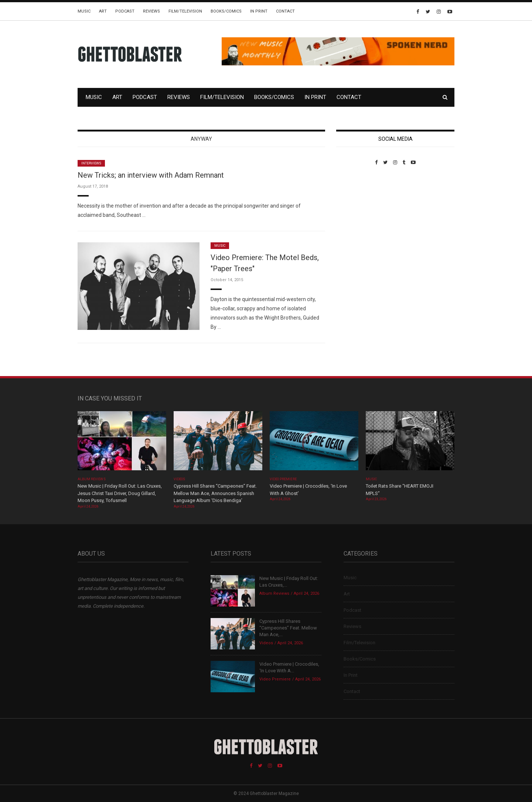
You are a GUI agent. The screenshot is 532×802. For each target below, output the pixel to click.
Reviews (151, 11)
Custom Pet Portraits (358, 216)
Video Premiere (283, 479)
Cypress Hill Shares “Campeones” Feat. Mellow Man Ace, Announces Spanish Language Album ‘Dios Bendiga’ (215, 493)
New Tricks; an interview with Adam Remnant (151, 175)
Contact (285, 11)
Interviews (91, 163)
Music (84, 11)
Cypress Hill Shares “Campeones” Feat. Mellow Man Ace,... (288, 628)
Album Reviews (92, 479)
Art (103, 11)
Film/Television (185, 11)
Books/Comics (226, 11)
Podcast (125, 11)
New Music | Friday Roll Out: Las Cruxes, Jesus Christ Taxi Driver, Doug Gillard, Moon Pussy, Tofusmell (120, 493)
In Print (259, 11)
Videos (179, 479)
